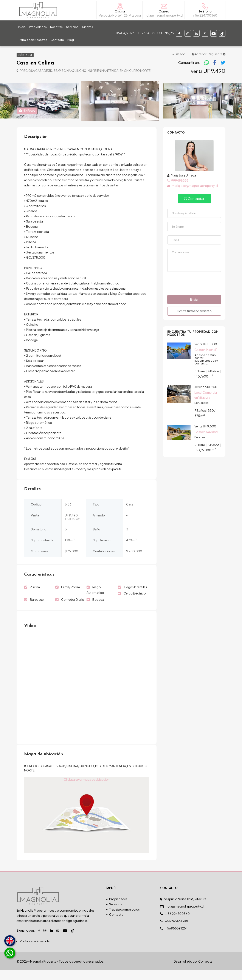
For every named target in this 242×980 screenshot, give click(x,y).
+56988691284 (176, 938)
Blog (71, 40)
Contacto (57, 40)
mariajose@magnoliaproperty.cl (193, 195)
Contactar (194, 208)
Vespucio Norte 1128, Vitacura (185, 909)
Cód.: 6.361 (25, 55)
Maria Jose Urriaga (182, 185)
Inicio (22, 27)
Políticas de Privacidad (36, 951)
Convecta (205, 971)
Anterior (199, 54)
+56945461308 (177, 931)
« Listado (179, 54)
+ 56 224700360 (177, 923)
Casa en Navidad (206, 441)
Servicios (72, 27)
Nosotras (56, 27)
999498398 (178, 190)
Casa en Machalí (206, 359)
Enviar (194, 309)
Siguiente (217, 54)
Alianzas (87, 27)
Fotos (27, 120)
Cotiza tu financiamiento (194, 321)
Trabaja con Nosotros (33, 40)
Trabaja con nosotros (124, 919)
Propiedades (38, 27)
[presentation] (194, 293)
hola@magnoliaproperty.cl (185, 916)
